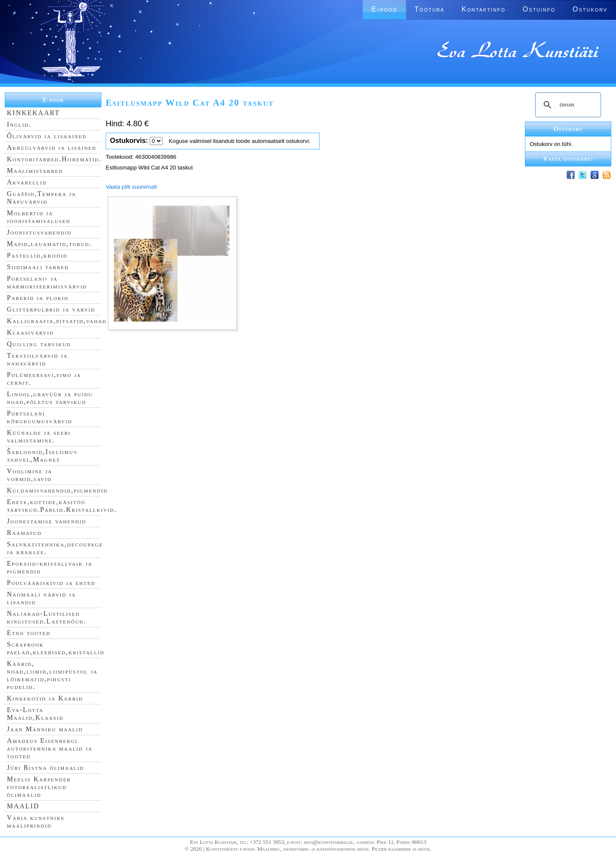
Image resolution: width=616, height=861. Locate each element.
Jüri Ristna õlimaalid (46, 767)
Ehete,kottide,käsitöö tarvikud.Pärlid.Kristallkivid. (62, 506)
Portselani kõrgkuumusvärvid (40, 417)
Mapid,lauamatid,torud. (49, 244)
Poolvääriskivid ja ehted (51, 583)
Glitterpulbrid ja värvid (51, 309)
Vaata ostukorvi (568, 159)
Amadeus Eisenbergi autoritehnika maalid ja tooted (50, 748)
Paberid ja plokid (38, 298)
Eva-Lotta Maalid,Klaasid (35, 714)
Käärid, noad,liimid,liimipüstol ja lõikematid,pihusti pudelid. (52, 675)
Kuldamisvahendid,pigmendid (57, 490)
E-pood (384, 9)
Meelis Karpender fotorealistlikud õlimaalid (39, 787)
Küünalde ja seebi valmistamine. (39, 436)
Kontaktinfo (484, 9)
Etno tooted (29, 633)
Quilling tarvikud (39, 344)
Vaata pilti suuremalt (131, 187)
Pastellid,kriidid (37, 255)
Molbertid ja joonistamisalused (39, 217)
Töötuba (429, 9)
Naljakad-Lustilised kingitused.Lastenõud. (47, 617)
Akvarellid (27, 182)
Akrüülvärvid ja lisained (52, 147)
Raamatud (24, 533)
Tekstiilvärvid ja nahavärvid (37, 359)
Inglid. (19, 124)
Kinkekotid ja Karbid (45, 698)
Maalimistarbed (35, 171)
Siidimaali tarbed (38, 267)
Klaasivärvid (30, 332)
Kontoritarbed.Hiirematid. (54, 159)
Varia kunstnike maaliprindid (36, 821)
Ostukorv (590, 9)
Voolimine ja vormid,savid (30, 475)
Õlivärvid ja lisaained (47, 136)
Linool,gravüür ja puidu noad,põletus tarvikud (50, 398)
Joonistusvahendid (39, 232)
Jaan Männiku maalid (45, 729)
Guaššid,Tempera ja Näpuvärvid (41, 197)
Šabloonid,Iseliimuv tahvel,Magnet (42, 456)
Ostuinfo (539, 9)
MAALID (23, 806)
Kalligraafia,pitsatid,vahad (57, 321)
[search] (567, 105)
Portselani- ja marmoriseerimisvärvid (47, 282)
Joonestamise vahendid (47, 521)
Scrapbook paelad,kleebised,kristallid (56, 648)
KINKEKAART (33, 113)
